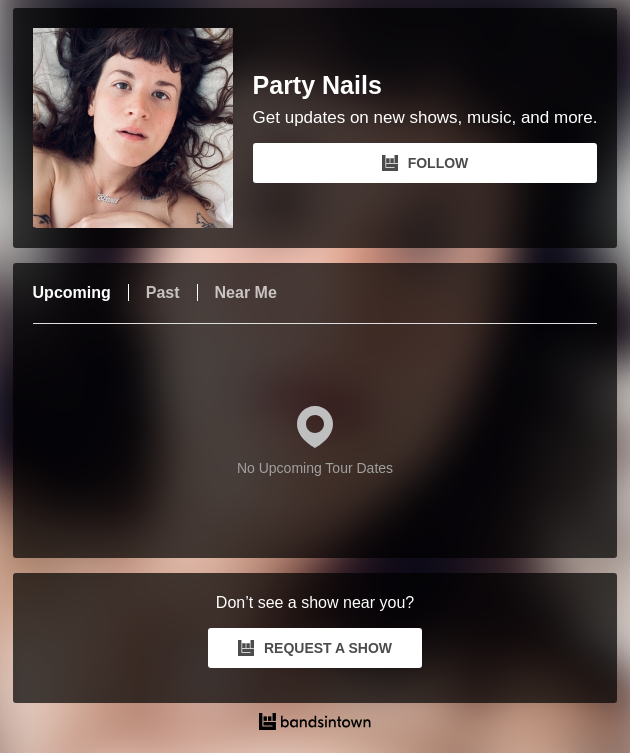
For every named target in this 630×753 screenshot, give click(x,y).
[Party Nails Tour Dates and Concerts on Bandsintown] (315, 724)
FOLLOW (425, 163)
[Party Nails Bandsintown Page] (143, 128)
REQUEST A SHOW (315, 648)
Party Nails (317, 85)
